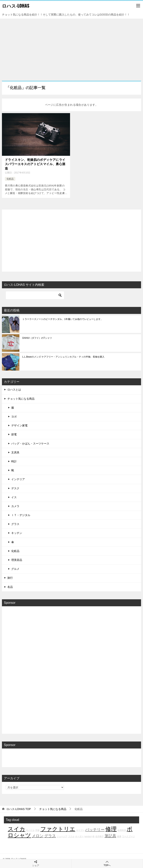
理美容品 (17, 560)
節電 (14, 434)
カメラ (15, 506)
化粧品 (10, 179)
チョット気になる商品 (21, 399)
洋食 (37, 830)
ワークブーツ (128, 836)
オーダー (79, 836)
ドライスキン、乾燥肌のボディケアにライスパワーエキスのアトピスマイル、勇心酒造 (35, 164)
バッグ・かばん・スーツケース (30, 444)
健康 (119, 836)
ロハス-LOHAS (16, 6)
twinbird (88, 836)
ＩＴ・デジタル (21, 515)
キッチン (17, 533)
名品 (10, 587)
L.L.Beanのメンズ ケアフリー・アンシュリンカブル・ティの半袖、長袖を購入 (63, 357)
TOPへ (107, 863)
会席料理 (122, 830)
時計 (14, 461)
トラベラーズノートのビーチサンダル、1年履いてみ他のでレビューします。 (63, 319)
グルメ (15, 569)
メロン (38, 836)
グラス (15, 524)
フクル (71, 836)
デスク (15, 488)
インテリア (18, 479)
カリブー (80, 830)
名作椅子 (100, 836)
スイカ (16, 829)
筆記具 (110, 836)
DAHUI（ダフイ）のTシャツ (37, 338)
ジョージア (62, 836)
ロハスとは (14, 390)
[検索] (35, 295)
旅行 (10, 578)
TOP (19, 809)
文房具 (15, 452)
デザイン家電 (19, 425)
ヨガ (14, 417)
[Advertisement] (71, 48)
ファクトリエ (58, 829)
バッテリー (95, 830)
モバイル (30, 830)
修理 (111, 829)
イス (14, 497)
